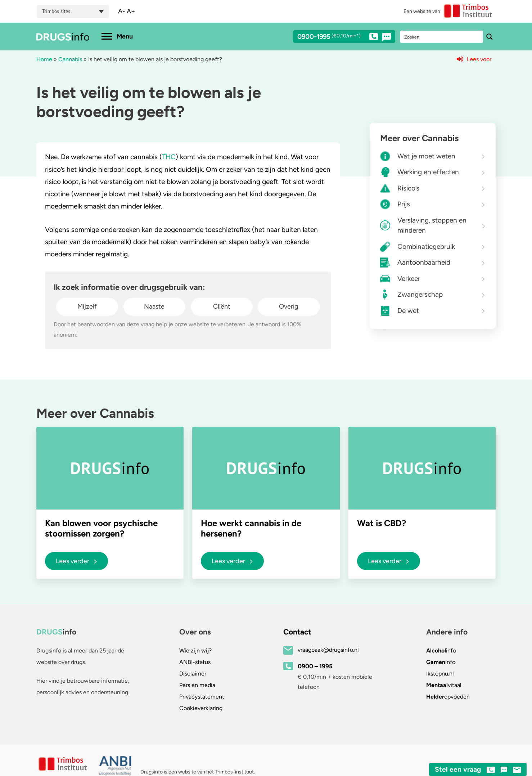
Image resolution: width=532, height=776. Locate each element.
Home (44, 59)
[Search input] (442, 37)
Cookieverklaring (201, 708)
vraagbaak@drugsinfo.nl (328, 650)
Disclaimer (193, 674)
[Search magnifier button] (490, 37)
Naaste (154, 306)
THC (169, 157)
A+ (131, 11)
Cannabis (70, 59)
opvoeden (448, 697)
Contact (297, 632)
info (441, 651)
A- (122, 11)
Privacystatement (202, 697)
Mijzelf (87, 306)
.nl (440, 674)
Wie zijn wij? (195, 651)
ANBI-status (195, 662)
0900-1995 (338, 38)
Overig (289, 306)
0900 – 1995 (315, 666)
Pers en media (197, 685)
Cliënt (222, 306)
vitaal (444, 685)
